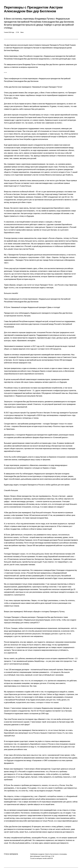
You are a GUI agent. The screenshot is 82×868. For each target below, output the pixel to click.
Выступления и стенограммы (59, 854)
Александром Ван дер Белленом (26, 59)
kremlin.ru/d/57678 (48, 858)
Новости (47, 854)
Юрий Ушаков (70, 45)
